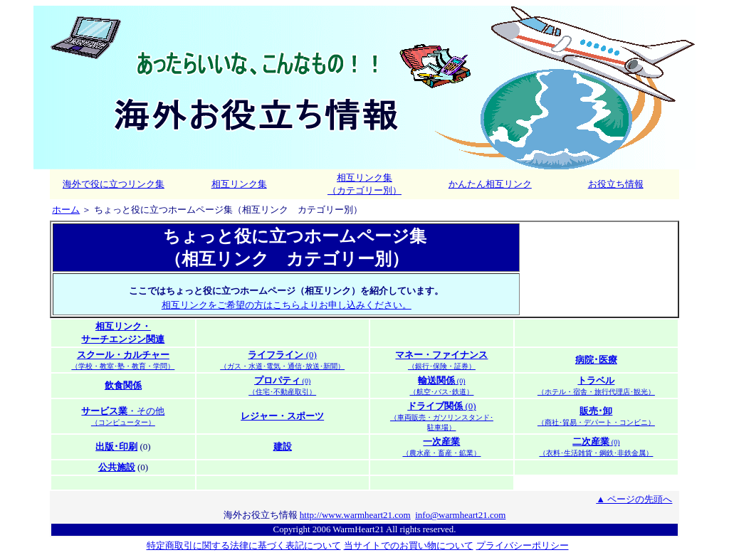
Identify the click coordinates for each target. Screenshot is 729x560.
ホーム (66, 210)
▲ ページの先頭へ (634, 499)
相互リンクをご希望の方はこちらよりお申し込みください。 (287, 305)
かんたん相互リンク (490, 184)
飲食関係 (123, 385)
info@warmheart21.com (460, 515)
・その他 (123, 416)
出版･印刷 (116, 447)
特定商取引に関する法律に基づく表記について (244, 545)
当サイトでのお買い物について (409, 545)
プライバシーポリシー (523, 546)
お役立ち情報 (616, 184)
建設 (283, 447)
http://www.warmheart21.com (355, 515)
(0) (282, 360)
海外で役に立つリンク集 (114, 184)
